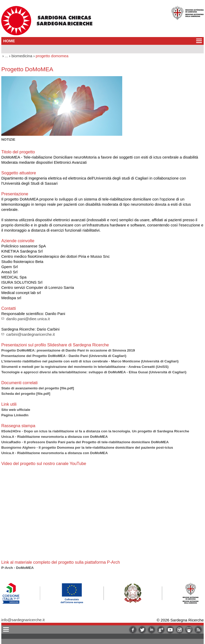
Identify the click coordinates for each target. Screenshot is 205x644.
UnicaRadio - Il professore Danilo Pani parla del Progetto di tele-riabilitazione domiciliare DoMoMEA (85, 442)
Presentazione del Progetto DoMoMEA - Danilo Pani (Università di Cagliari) (64, 356)
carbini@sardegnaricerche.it (30, 334)
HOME (9, 41)
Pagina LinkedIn (15, 415)
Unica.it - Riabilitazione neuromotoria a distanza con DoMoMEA (54, 437)
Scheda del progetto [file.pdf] (26, 394)
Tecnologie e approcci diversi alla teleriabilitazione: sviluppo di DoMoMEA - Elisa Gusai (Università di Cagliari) (94, 372)
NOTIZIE (8, 139)
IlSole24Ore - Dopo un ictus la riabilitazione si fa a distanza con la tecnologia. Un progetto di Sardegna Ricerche (95, 431)
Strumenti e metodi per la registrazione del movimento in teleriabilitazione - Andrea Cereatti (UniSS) (85, 367)
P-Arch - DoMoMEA (18, 568)
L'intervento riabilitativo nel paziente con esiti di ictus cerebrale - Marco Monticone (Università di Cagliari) (90, 361)
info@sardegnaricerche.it (23, 620)
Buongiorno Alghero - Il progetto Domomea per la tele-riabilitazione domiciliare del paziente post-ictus (87, 448)
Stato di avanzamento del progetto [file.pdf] (38, 388)
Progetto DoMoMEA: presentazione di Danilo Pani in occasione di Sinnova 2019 (68, 350)
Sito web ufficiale (16, 410)
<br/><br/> (74, 512)
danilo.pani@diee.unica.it (28, 319)
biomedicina (22, 56)
